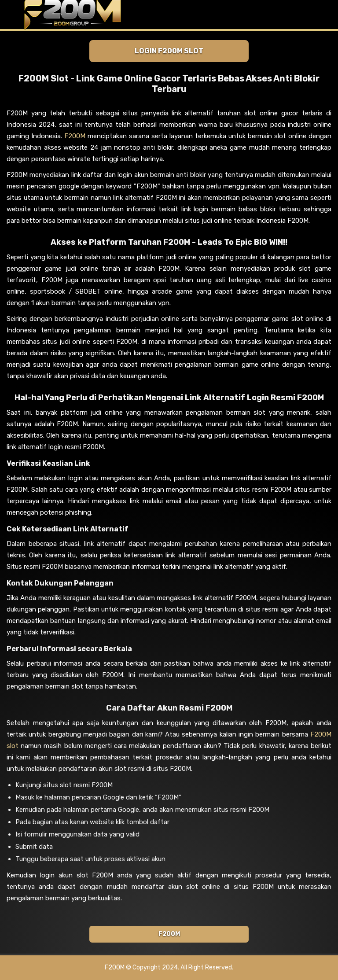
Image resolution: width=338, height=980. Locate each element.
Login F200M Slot (169, 51)
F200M (75, 136)
